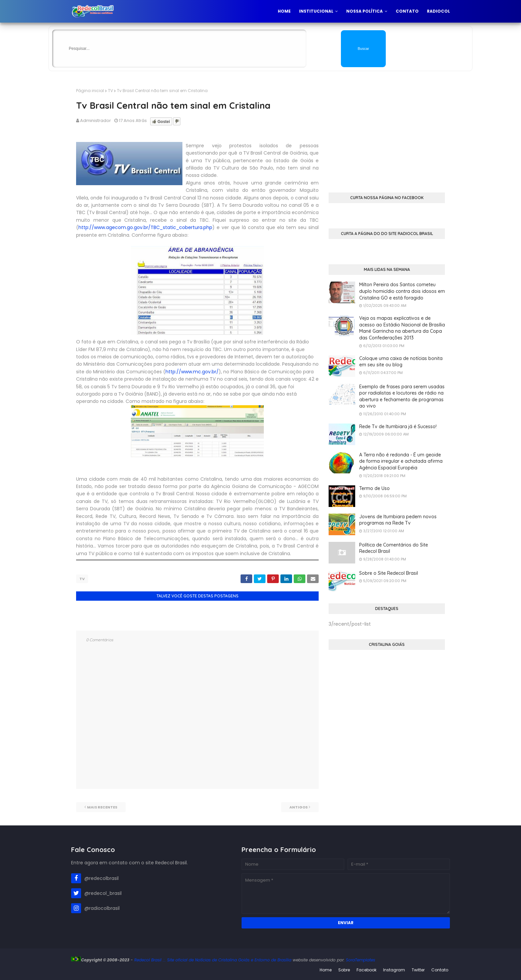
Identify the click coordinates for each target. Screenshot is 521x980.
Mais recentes (102, 805)
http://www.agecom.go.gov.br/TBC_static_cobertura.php (145, 227)
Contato (440, 968)
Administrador (96, 121)
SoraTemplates (361, 958)
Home (326, 968)
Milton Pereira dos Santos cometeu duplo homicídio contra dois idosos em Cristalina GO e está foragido (402, 291)
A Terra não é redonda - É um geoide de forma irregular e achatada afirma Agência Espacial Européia (401, 461)
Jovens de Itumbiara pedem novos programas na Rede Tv (398, 520)
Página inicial (90, 91)
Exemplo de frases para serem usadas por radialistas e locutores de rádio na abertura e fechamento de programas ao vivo (402, 396)
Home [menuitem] (284, 11)
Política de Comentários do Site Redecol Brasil (394, 548)
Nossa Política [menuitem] (365, 11)
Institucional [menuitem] (316, 11)
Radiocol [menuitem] (438, 11)
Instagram (394, 968)
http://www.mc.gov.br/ (192, 372)
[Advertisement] (387, 134)
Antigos (299, 805)
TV (110, 91)
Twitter (418, 968)
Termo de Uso (374, 488)
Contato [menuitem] (407, 11)
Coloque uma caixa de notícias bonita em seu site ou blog (401, 362)
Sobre (344, 968)
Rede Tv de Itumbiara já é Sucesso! (398, 427)
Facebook (366, 968)
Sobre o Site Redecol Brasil (389, 573)
